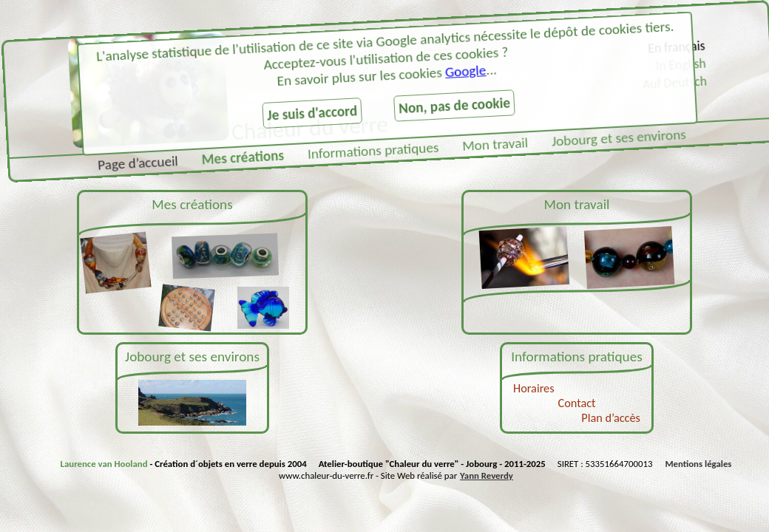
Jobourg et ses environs (619, 137)
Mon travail (495, 144)
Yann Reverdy (487, 475)
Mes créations (243, 158)
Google (465, 71)
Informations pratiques (373, 151)
